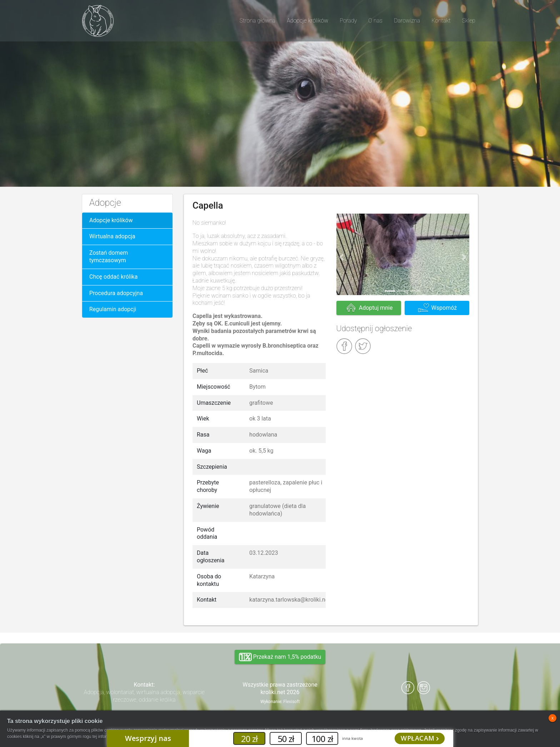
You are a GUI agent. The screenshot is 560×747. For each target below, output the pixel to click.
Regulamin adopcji (113, 309)
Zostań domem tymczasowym (109, 257)
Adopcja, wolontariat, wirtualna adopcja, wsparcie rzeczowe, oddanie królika (144, 696)
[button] (342, 257)
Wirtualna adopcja (112, 236)
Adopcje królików (111, 220)
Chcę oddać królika (113, 277)
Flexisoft (291, 702)
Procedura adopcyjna (116, 293)
